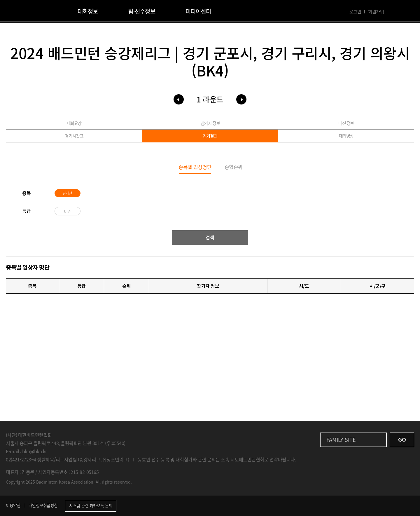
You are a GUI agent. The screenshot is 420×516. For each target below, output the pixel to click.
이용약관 (13, 505)
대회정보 (88, 11)
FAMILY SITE (341, 440)
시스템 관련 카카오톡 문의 (91, 505)
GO (402, 440)
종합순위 (241, 166)
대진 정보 (346, 124)
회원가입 (376, 12)
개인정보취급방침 (43, 505)
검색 (210, 237)
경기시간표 (74, 138)
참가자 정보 (210, 124)
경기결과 (210, 138)
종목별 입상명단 (189, 166)
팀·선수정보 (142, 11)
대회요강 (74, 124)
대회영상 (346, 138)
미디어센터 (198, 11)
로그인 (355, 12)
